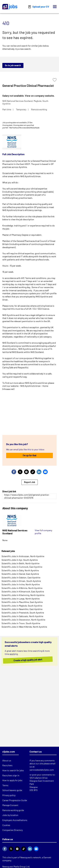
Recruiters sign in (11, 775)
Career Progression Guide (15, 800)
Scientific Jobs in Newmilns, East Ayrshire (22, 609)
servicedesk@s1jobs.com (42, 770)
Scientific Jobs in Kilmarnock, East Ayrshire (23, 591)
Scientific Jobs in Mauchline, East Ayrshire (22, 602)
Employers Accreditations (15, 820)
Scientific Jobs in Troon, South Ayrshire (21, 623)
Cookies (6, 825)
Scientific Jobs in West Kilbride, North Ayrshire (24, 627)
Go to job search (13, 65)
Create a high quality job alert (27, 660)
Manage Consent (10, 805)
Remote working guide (13, 810)
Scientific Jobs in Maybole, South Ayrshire (22, 606)
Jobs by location (10, 815)
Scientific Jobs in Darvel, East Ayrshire (20, 574)
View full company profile (43, 532)
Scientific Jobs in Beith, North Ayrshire (20, 563)
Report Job (30, 482)
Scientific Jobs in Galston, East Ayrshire (21, 577)
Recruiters (7, 765)
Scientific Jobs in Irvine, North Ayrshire (21, 584)
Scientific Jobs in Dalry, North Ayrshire (20, 570)
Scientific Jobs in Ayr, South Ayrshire (20, 560)
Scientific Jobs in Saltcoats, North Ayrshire (22, 616)
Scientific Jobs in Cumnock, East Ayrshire (22, 567)
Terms (5, 785)
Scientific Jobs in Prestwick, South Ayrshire (23, 613)
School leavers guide (12, 790)
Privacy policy (9, 795)
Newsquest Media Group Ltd (16, 867)
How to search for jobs (13, 770)
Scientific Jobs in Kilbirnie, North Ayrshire (22, 588)
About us (7, 760)
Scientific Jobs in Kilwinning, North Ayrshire (23, 595)
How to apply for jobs (12, 780)
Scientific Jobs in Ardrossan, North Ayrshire (23, 556)
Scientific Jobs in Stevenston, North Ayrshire (23, 620)
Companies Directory (13, 830)
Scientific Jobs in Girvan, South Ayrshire (21, 581)
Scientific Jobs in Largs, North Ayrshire (21, 599)
